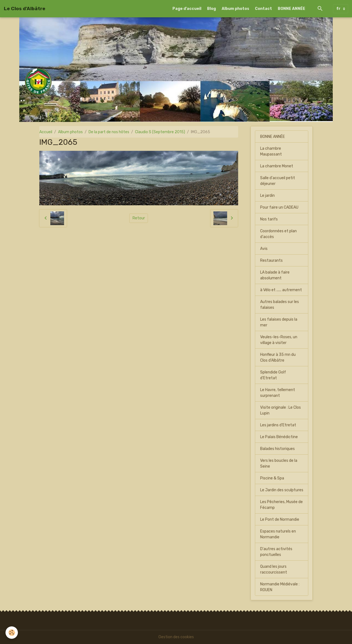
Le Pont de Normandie (280, 519)
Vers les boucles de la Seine (279, 463)
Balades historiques (277, 449)
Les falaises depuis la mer (279, 322)
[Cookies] (12, 633)
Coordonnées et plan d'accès (278, 234)
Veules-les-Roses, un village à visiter (279, 340)
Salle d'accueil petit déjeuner (278, 181)
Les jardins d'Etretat (278, 425)
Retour (139, 218)
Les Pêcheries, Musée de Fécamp (281, 505)
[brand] (25, 9)
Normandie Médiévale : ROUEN (280, 587)
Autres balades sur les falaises (280, 305)
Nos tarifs (269, 219)
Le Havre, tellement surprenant (278, 393)
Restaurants (271, 260)
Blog (211, 9)
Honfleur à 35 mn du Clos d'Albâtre (278, 358)
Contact (263, 9)
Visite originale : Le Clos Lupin (280, 410)
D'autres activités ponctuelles (276, 552)
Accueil (46, 132)
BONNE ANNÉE (291, 9)
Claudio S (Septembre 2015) (160, 132)
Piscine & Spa (272, 478)
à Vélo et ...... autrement (281, 290)
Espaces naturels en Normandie (278, 534)
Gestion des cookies (176, 637)
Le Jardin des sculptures (282, 490)
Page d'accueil (187, 9)
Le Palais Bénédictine (279, 437)
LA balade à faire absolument (275, 275)
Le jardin (267, 196)
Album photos (235, 9)
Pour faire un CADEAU (279, 207)
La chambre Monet (277, 166)
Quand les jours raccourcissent (274, 569)
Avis (264, 249)
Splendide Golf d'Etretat (273, 375)
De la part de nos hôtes (109, 132)
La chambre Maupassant (271, 151)
